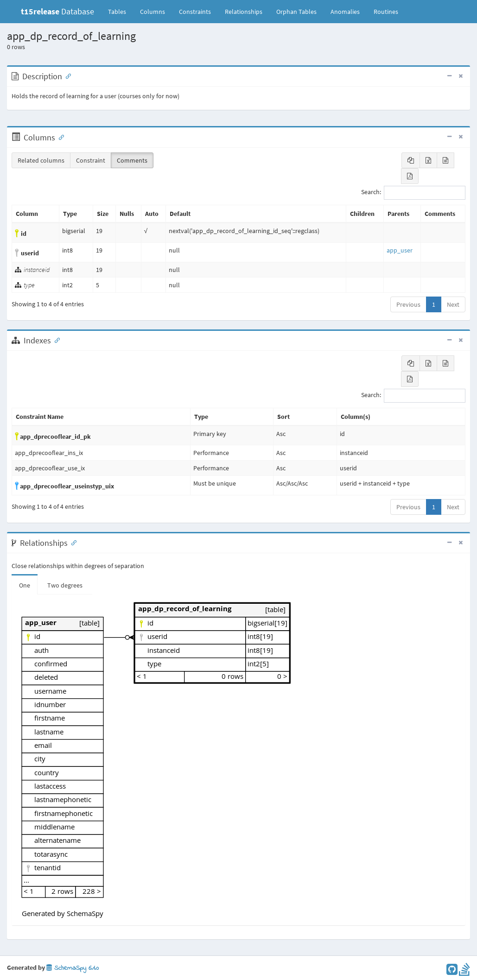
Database (57, 11)
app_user (400, 250)
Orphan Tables (296, 12)
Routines (386, 12)
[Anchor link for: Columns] (59, 137)
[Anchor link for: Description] (66, 76)
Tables (121, 11)
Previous (408, 304)
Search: (413, 193)
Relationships (244, 12)
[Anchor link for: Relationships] (72, 542)
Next (453, 304)
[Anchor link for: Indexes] (55, 340)
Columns (153, 12)
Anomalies (345, 12)
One (25, 585)
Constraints (195, 12)
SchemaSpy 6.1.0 (73, 968)
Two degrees (65, 585)
